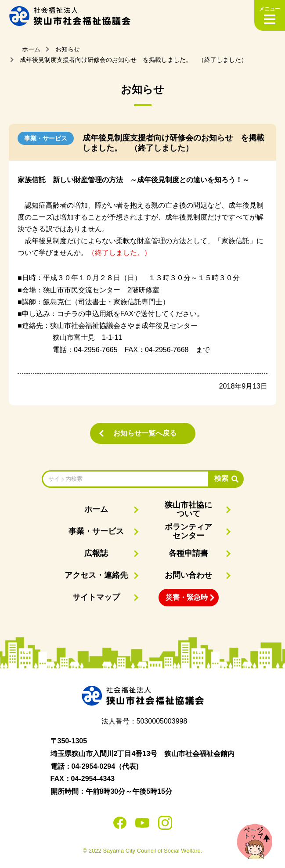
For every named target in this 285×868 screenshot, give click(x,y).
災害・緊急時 (187, 597)
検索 (221, 478)
